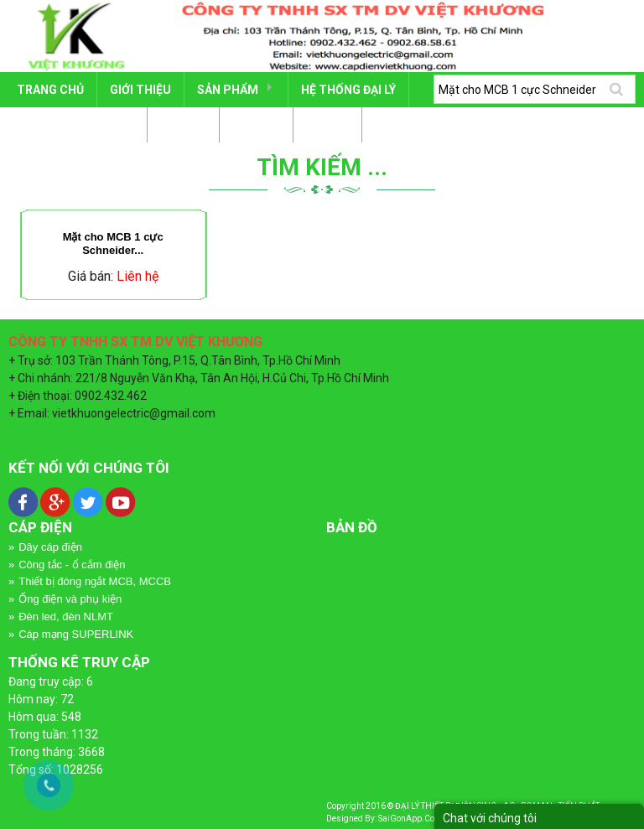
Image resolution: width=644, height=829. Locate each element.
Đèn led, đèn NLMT (66, 617)
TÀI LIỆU (183, 125)
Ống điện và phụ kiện (70, 599)
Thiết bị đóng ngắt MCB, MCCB (95, 581)
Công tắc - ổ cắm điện (72, 565)
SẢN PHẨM (228, 90)
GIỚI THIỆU (140, 90)
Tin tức (256, 125)
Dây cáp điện (50, 547)
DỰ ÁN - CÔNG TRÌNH (75, 125)
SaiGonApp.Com (410, 819)
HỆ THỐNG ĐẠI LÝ (348, 90)
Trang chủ (50, 90)
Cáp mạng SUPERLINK (76, 634)
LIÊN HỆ (327, 125)
